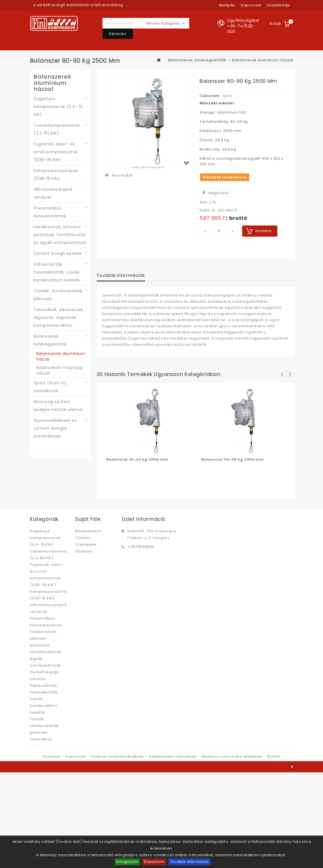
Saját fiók (88, 519)
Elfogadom (127, 862)
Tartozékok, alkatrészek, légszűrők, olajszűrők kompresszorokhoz (59, 317)
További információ (189, 862)
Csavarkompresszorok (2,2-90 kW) (57, 129)
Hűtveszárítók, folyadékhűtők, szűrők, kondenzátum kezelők (57, 272)
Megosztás (216, 193)
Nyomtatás (123, 175)
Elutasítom (154, 862)
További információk (121, 275)
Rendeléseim (88, 531)
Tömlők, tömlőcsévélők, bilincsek (58, 295)
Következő (290, 374)
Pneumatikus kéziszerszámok (50, 212)
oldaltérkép (278, 5)
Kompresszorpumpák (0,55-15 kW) (56, 175)
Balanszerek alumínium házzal (61, 356)
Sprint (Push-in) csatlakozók (51, 387)
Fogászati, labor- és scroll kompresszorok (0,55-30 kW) (56, 152)
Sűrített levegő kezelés (58, 253)
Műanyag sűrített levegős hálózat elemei (58, 406)
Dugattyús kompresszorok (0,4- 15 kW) (58, 107)
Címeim (83, 538)
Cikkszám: (210, 96)
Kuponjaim (86, 558)
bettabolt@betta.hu (147, 556)
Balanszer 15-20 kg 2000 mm (137, 459)
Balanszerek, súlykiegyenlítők (50, 340)
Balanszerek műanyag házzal (59, 370)
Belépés (227, 5)
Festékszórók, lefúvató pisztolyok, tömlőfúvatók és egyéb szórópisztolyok (60, 235)
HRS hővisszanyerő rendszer (53, 193)
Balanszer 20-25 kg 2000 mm (233, 459)
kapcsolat (251, 5)
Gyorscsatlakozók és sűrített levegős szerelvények (55, 428)
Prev (282, 374)
